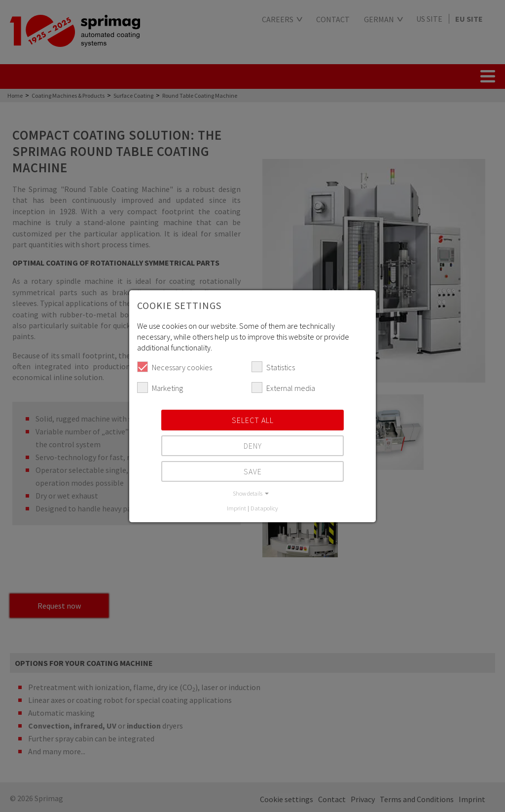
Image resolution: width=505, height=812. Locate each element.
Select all (253, 420)
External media (283, 387)
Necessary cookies (175, 367)
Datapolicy (264, 508)
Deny (253, 446)
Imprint (236, 508)
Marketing (160, 387)
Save (253, 471)
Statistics (273, 367)
